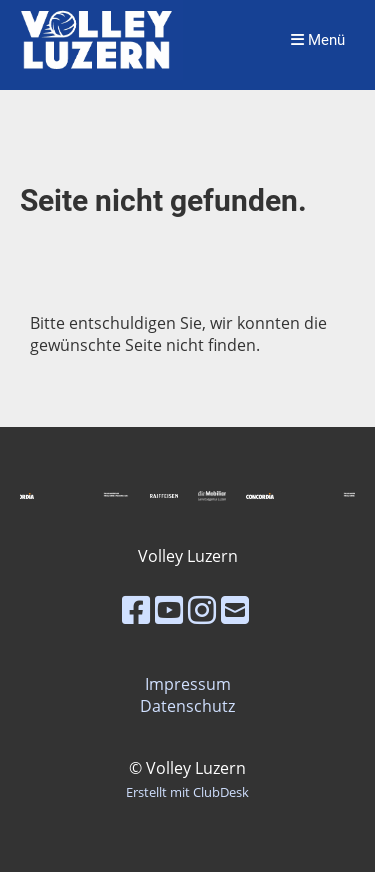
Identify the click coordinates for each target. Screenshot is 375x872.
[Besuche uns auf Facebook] (136, 609)
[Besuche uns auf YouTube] (169, 609)
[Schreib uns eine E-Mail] (235, 609)
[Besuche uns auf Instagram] (202, 609)
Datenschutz (187, 706)
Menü (318, 40)
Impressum (188, 684)
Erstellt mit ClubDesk (187, 792)
